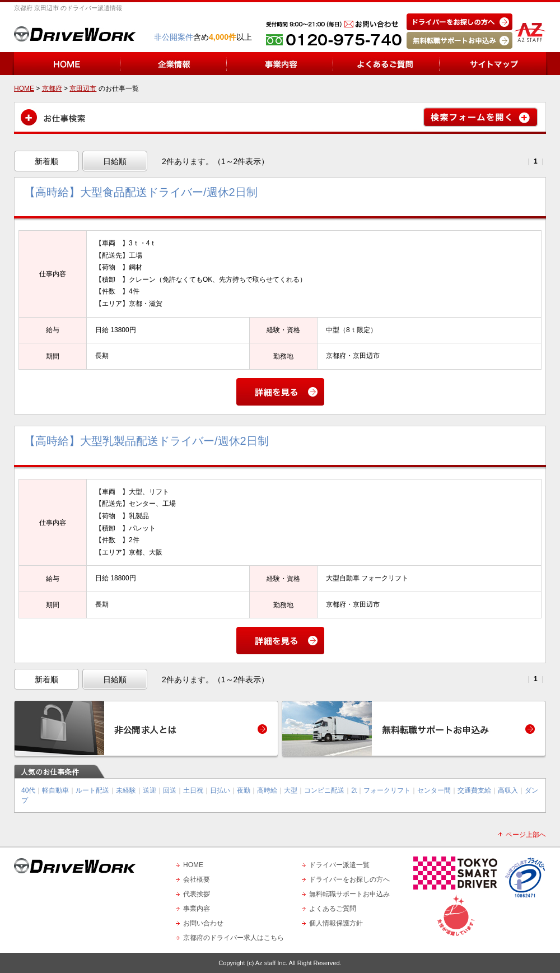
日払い (220, 790)
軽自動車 (55, 790)
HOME (193, 865)
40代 (28, 790)
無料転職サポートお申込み (349, 894)
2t (354, 790)
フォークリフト (387, 790)
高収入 (508, 790)
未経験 (126, 790)
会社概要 (197, 879)
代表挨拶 (197, 894)
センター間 (434, 790)
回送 (170, 790)
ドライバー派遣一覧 (339, 865)
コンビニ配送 (324, 790)
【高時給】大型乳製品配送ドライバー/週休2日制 (146, 441)
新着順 (46, 161)
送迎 (150, 790)
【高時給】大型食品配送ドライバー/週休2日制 (141, 192)
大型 (291, 790)
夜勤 (244, 790)
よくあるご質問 (333, 909)
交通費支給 (474, 790)
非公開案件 (174, 37)
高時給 (267, 790)
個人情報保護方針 (336, 923)
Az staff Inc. (271, 963)
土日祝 (193, 790)
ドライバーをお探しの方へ (349, 879)
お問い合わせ (203, 923)
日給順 (115, 161)
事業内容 (197, 909)
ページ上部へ (526, 835)
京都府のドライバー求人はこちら (234, 938)
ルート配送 (92, 790)
